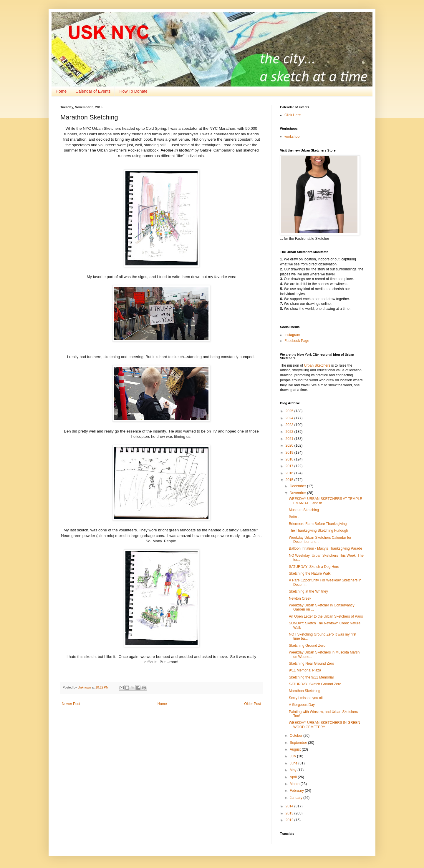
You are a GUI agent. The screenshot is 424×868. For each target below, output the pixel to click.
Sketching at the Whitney (308, 591)
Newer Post (71, 704)
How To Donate (133, 91)
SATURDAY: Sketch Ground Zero (315, 684)
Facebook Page (297, 341)
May (294, 770)
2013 (290, 813)
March (295, 784)
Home (61, 91)
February (297, 791)
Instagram (292, 335)
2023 (290, 425)
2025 (290, 411)
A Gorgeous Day (302, 705)
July (293, 756)
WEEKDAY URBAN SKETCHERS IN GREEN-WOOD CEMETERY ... (325, 725)
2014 (290, 806)
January (297, 798)
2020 (290, 445)
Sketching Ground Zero (307, 646)
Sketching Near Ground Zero (311, 664)
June (294, 763)
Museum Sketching (304, 510)
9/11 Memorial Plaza (305, 670)
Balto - (294, 517)
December (298, 486)
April (294, 777)
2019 (290, 453)
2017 (290, 466)
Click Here (293, 115)
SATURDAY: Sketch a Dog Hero (314, 567)
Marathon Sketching (305, 691)
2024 (290, 418)
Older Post (252, 704)
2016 (290, 473)
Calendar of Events (93, 91)
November (298, 493)
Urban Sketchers (317, 365)
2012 (290, 820)
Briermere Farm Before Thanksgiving (318, 524)
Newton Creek (300, 598)
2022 (290, 432)
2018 (290, 459)
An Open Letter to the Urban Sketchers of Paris (326, 616)
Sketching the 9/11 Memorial (311, 677)
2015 (290, 480)
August (296, 749)
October (297, 736)
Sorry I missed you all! (306, 698)
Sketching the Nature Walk (310, 573)
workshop (292, 137)
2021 (290, 439)
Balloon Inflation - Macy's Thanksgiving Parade (326, 548)
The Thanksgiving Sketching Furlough (318, 531)
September (299, 743)
